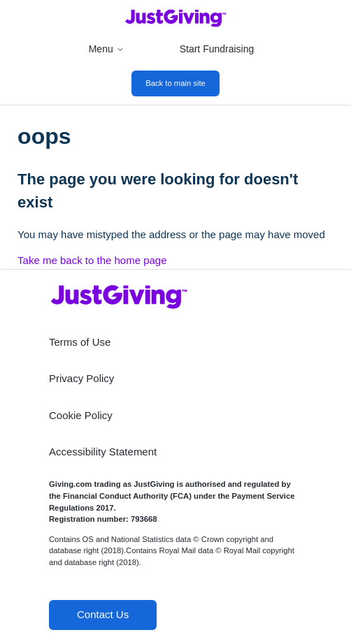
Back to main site (175, 83)
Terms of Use (80, 342)
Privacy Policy (81, 378)
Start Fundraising (217, 49)
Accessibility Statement (103, 452)
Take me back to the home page (92, 260)
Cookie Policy (81, 415)
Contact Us (103, 614)
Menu (107, 49)
